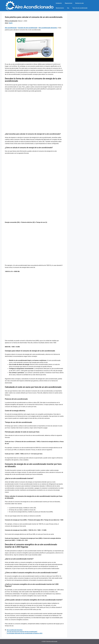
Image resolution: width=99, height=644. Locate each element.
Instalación (59, 3)
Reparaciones (69, 3)
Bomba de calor (80, 3)
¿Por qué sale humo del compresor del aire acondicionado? (22, 632)
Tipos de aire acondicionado (80, 8)
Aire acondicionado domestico (48, 28)
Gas (68, 8)
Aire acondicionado (11, 28)
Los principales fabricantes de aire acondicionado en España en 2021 (25, 633)
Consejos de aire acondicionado (28, 28)
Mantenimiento (60, 8)
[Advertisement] (34, 105)
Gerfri (11, 23)
